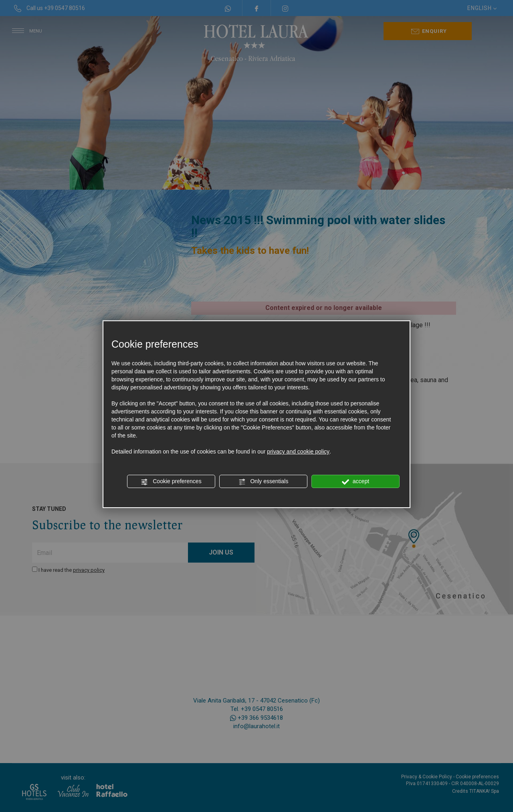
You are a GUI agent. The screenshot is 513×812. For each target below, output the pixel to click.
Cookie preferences (171, 482)
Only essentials (264, 482)
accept (355, 482)
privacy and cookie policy (298, 452)
